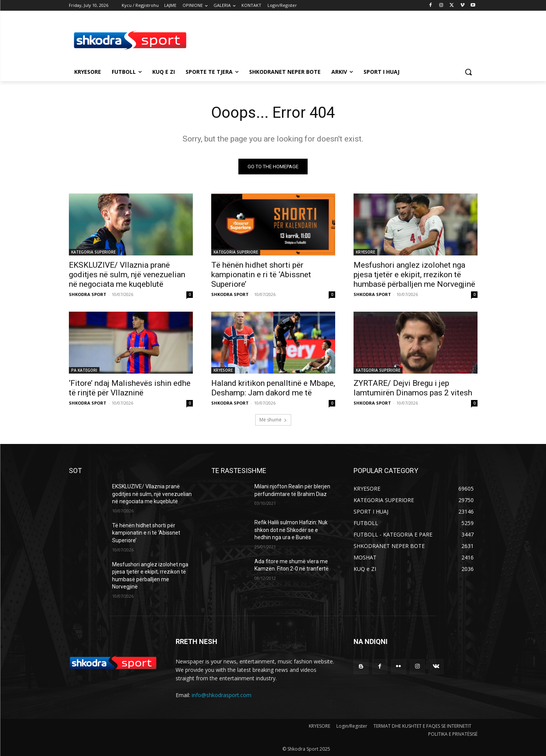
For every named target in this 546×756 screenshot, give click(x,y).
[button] (468, 72)
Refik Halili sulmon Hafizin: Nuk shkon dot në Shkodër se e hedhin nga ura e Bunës (291, 530)
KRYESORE (365, 252)
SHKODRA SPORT (88, 294)
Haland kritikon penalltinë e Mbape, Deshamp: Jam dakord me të (273, 388)
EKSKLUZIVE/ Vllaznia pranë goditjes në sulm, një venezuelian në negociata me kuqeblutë (127, 275)
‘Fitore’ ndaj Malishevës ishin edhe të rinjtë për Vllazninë (130, 388)
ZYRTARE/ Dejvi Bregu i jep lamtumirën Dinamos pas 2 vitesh (413, 388)
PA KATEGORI (84, 370)
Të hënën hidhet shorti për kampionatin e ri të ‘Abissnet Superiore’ (261, 275)
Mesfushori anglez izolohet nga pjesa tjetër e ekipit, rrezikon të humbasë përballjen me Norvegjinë (414, 275)
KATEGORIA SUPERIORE (93, 252)
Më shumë (273, 420)
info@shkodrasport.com (222, 695)
